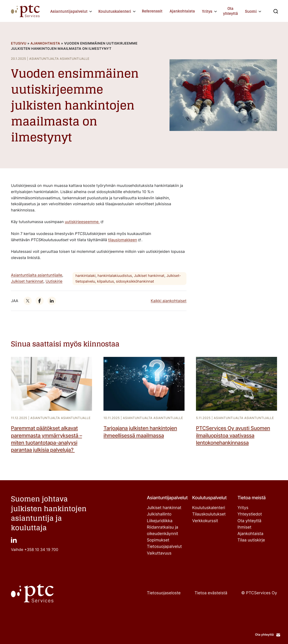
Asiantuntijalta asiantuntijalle (37, 275)
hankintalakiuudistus (115, 276)
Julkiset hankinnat (27, 281)
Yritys (207, 11)
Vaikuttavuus (159, 553)
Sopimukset (158, 540)
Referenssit (152, 11)
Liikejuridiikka (160, 521)
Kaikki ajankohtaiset (169, 301)
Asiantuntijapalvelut (69, 11)
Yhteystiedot (250, 514)
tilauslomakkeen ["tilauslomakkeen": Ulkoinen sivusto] (123, 240)
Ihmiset (244, 527)
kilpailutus (105, 281)
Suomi (251, 11)
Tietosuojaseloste (164, 593)
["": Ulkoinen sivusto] (28, 301)
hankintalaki (85, 276)
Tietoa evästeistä (211, 593)
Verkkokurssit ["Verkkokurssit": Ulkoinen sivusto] (205, 521)
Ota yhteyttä (231, 11)
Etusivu (19, 43)
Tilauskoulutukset (209, 514)
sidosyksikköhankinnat (135, 281)
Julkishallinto (159, 514)
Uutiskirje (54, 281)
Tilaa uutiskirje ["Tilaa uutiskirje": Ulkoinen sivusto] (251, 540)
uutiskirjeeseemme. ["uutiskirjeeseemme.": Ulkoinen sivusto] (82, 222)
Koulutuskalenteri (115, 11)
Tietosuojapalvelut (164, 547)
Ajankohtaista (182, 11)
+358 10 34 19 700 (41, 549)
